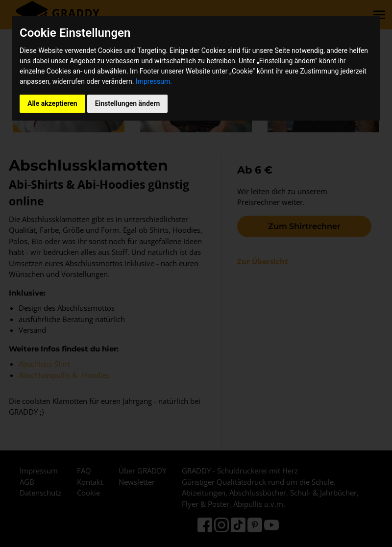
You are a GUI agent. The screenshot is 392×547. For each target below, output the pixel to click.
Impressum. (154, 81)
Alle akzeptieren (52, 103)
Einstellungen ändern (128, 103)
